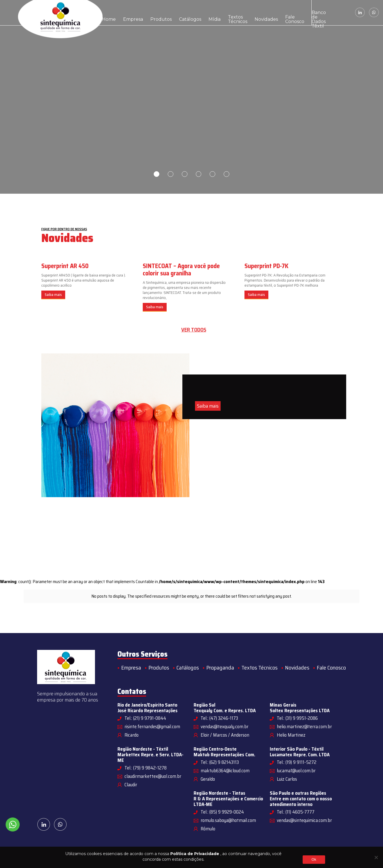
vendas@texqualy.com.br (225, 727)
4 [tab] (199, 174)
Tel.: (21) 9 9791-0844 (145, 718)
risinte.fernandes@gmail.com (152, 727)
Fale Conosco (256, 12)
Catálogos (169, 12)
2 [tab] (171, 174)
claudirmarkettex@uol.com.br (153, 776)
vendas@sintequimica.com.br (304, 820)
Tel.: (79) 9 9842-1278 (146, 768)
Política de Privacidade (195, 854)
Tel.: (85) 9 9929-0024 (222, 812)
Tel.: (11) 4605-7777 (296, 812)
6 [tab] (227, 174)
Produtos (147, 12)
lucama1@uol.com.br (296, 771)
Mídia (189, 12)
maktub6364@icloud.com (225, 771)
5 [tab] (213, 174)
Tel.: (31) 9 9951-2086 (297, 718)
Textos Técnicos (206, 12)
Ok (314, 859)
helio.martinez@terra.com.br (304, 727)
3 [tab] (185, 174)
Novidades (234, 12)
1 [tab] (157, 174)
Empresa (126, 12)
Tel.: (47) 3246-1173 (219, 718)
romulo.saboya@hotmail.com (228, 820)
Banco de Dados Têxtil (286, 12)
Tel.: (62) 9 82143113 (220, 762)
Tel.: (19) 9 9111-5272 (297, 762)
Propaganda (220, 668)
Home (107, 12)
